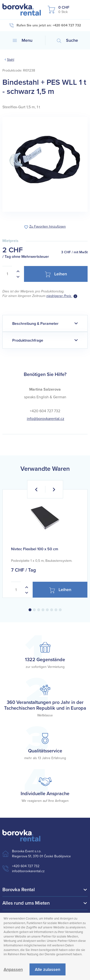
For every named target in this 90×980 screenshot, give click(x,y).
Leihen (56, 274)
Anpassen (13, 969)
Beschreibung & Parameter (35, 324)
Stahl (11, 60)
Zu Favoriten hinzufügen (48, 227)
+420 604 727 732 (26, 866)
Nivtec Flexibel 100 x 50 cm (35, 549)
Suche (67, 40)
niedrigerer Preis (59, 296)
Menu (23, 40)
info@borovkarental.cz (46, 419)
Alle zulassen (48, 969)
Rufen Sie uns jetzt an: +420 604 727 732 (45, 25)
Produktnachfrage (28, 340)
